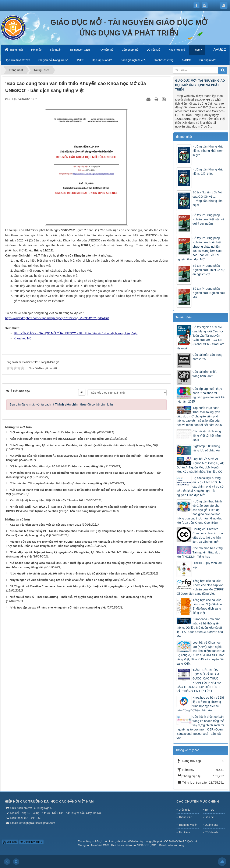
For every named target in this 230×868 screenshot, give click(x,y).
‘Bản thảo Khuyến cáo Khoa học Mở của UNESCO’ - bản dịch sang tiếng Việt (60, 439)
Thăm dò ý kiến (188, 825)
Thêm (197, 50)
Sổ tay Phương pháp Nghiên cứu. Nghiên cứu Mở (209, 293)
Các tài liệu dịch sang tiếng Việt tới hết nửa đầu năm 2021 (47, 500)
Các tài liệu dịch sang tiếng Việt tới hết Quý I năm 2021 (45, 525)
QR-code (10, 842)
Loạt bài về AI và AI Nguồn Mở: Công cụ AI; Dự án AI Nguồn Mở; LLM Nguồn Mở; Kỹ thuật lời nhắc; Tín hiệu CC (200, 465)
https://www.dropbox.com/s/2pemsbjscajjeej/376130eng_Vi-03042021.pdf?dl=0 (57, 318)
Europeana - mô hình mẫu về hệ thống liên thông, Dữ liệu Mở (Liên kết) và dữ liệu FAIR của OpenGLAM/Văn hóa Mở (200, 628)
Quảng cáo (211, 825)
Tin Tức (209, 810)
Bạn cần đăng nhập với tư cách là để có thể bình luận (61, 404)
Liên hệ (209, 817)
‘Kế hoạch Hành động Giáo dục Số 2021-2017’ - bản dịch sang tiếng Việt (57, 466)
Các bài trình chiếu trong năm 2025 (205, 374)
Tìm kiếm (184, 832)
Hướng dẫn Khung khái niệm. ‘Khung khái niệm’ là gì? (208, 151)
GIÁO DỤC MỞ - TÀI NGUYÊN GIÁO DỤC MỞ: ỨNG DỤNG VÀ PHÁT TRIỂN (200, 85)
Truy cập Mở (106, 50)
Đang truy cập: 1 (31, 842)
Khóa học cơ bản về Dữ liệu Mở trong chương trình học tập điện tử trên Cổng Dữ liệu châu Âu (200, 704)
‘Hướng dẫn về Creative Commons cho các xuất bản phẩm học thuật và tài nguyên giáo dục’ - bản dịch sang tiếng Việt (87, 586)
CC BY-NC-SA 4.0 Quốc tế (181, 841)
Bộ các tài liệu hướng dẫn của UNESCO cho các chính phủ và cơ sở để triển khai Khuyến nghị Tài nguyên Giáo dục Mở (200, 486)
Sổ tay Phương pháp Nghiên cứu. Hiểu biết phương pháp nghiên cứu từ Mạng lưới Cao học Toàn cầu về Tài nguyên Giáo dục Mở (199, 249)
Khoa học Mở (177, 50)
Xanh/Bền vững (164, 60)
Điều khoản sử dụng (171, 845)
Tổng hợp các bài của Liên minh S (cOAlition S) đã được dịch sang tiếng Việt (207, 606)
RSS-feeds (211, 832)
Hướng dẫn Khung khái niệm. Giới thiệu (208, 172)
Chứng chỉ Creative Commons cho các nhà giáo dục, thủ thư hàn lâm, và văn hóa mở (208, 535)
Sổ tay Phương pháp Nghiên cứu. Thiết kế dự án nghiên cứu (208, 270)
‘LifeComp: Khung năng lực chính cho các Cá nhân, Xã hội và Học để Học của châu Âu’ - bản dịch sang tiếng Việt (84, 445)
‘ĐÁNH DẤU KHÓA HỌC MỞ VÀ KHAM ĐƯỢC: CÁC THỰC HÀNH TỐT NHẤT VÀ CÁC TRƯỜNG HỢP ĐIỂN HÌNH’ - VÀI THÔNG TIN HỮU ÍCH (199, 681)
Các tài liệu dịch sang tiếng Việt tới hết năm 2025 (207, 435)
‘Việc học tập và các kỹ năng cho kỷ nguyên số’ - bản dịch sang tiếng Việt (58, 608)
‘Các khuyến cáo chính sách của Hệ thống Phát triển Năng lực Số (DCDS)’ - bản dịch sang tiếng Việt (75, 574)
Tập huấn (56, 50)
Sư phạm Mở (207, 60)
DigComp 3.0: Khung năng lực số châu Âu (206, 448)
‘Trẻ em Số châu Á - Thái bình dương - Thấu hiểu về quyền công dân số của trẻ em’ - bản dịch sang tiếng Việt (81, 597)
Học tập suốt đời (102, 60)
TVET (80, 60)
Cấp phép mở (130, 50)
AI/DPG (186, 60)
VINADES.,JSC (147, 845)
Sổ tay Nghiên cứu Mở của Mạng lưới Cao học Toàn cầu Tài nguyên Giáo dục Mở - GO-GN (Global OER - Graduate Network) (200, 338)
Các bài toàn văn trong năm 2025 (207, 357)
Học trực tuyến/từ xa (18, 60)
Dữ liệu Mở (153, 50)
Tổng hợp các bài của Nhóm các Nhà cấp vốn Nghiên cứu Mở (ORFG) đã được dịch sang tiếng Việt (200, 587)
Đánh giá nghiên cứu (133, 60)
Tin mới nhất (184, 137)
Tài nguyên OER (80, 50)
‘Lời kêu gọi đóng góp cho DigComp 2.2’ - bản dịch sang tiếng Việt (53, 432)
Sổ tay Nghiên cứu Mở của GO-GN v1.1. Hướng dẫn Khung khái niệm (208, 199)
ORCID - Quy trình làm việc (208, 565)
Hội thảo (36, 50)
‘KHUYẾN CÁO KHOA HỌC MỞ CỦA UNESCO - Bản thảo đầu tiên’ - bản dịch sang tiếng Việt (76, 333)
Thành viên (185, 817)
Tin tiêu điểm (184, 317)
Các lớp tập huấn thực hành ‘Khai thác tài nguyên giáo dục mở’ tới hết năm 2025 (201, 395)
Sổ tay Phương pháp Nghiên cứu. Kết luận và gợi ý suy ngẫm (208, 219)
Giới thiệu (185, 810)
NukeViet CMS (100, 845)
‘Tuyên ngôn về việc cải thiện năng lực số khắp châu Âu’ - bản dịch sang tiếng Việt (64, 580)
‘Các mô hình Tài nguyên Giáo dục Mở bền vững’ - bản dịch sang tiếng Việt (59, 483)
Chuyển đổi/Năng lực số (53, 60)
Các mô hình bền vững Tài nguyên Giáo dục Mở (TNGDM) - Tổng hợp (200, 552)
